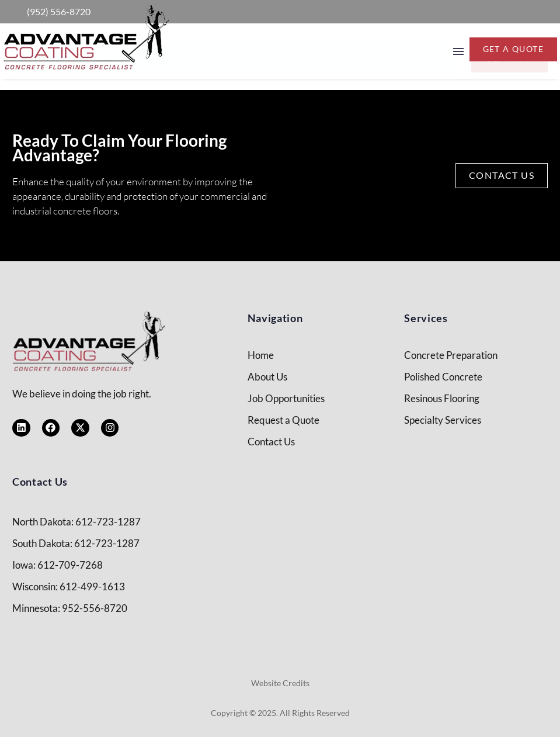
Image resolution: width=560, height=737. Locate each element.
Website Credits (280, 683)
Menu (458, 51)
